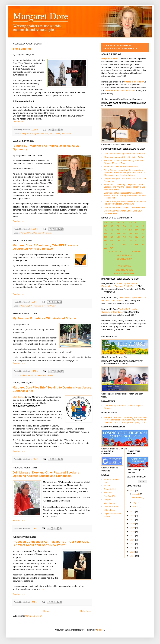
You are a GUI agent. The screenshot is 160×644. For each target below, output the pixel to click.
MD (143, 230)
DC (106, 226)
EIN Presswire (35, 306)
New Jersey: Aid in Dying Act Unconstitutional (125, 207)
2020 (133, 524)
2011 (133, 556)
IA (137, 226)
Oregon (107, 500)
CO (137, 223)
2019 (133, 528)
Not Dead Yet (110, 496)
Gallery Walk (26, 134)
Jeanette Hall (110, 489)
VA (124, 244)
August (136, 494)
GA (124, 226)
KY (124, 230)
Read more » (19, 122)
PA (124, 241)
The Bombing (22, 49)
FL (118, 226)
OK (112, 241)
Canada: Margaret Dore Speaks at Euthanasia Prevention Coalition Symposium (125, 203)
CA (131, 223)
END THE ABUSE (124, 270)
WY (112, 248)
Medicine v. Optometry (43, 233)
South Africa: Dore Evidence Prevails (121, 167)
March (136, 507)
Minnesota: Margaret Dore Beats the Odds (123, 157)
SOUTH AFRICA (124, 259)
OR (118, 241)
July (135, 503)
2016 (133, 540)
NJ (124, 237)
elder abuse (109, 510)
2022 (133, 516)
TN (106, 244)
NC (143, 233)
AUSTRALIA (115, 252)
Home (46, 611)
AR (118, 223)
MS (131, 233)
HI (131, 226)
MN (118, 233)
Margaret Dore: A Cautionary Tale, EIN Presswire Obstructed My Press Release (45, 247)
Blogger (101, 630)
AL (112, 223)
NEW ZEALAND (124, 255)
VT (131, 244)
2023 (133, 512)
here (43, 589)
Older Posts (86, 611)
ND (106, 237)
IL (106, 230)
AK (106, 223)
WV (106, 248)
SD (143, 241)
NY (143, 237)
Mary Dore (49, 134)
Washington (109, 503)
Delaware (24, 306)
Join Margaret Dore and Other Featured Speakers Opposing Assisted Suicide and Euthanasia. (46, 474)
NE (112, 237)
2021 (133, 520)
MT (137, 233)
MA (137, 230)
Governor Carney (49, 306)
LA (131, 230)
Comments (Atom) (34, 616)
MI (112, 233)
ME (106, 233)
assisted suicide (27, 375)
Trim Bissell (66, 134)
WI (143, 244)
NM (131, 237)
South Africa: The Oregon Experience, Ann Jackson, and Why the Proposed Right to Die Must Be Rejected (124, 187)
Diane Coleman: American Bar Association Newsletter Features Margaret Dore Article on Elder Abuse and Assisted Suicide (125, 173)
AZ (124, 223)
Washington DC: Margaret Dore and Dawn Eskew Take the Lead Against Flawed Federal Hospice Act (125, 195)
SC (137, 241)
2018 (133, 532)
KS (118, 230)
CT (143, 223)
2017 (133, 536)
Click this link (19, 397)
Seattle (57, 134)
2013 (133, 548)
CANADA (137, 252)
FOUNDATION (124, 266)
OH (106, 241)
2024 (133, 491)
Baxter (107, 486)
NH (118, 237)
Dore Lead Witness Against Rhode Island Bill (124, 154)
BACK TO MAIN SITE (124, 273)
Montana (108, 493)
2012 (133, 552)
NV (137, 237)
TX (112, 244)
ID (143, 226)
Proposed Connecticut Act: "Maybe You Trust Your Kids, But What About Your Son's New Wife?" (51, 543)
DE (112, 226)
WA (137, 244)
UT (118, 244)
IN (112, 230)
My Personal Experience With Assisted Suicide (44, 318)
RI (131, 241)
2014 (133, 544)
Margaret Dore (38, 134)
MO (124, 233)
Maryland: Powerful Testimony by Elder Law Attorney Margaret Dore (124, 162)
